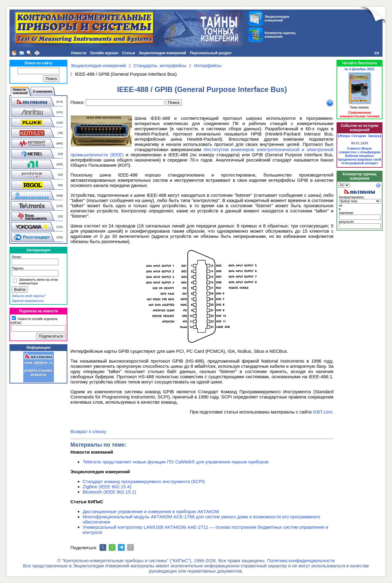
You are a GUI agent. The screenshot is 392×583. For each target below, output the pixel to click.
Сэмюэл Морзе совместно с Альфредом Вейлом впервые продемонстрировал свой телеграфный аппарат (360, 156)
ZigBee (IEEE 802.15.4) (107, 487)
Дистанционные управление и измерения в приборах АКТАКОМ (151, 511)
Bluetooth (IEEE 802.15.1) (109, 492)
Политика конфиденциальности (301, 560)
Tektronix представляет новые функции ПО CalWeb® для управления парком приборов (176, 462)
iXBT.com (322, 412)
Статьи (129, 53)
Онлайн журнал (104, 53)
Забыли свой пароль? (29, 296)
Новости (79, 53)
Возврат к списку (88, 431)
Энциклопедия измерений (162, 53)
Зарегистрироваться (28, 301)
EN (377, 53)
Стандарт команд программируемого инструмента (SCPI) (144, 481)
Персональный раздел (211, 53)
